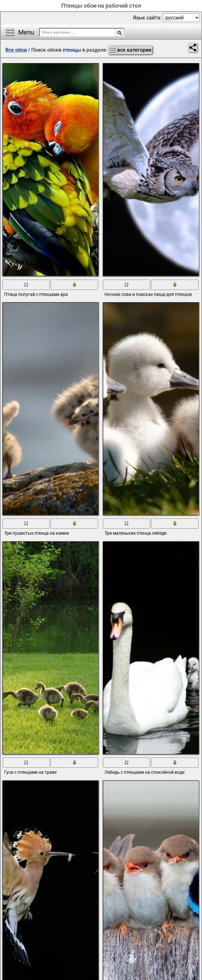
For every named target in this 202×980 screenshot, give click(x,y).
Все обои (16, 50)
